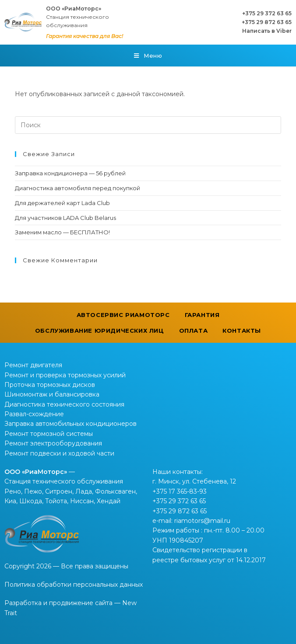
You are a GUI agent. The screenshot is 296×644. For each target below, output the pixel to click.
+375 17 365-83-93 (180, 491)
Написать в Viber (267, 31)
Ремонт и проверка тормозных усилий (65, 375)
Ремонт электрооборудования (53, 443)
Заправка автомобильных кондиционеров (70, 424)
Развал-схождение (34, 414)
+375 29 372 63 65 (267, 13)
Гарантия (202, 315)
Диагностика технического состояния (64, 404)
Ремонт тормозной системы (49, 434)
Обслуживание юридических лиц (100, 331)
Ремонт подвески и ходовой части (59, 453)
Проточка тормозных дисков (50, 385)
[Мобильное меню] (148, 56)
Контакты (242, 331)
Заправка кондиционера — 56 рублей (70, 173)
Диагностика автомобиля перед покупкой (78, 188)
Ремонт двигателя (33, 365)
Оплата (194, 331)
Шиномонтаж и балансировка (52, 394)
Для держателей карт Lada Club (62, 203)
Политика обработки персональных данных (74, 585)
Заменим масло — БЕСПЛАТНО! (62, 232)
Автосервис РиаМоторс (123, 315)
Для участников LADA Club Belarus (65, 218)
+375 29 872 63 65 (267, 22)
